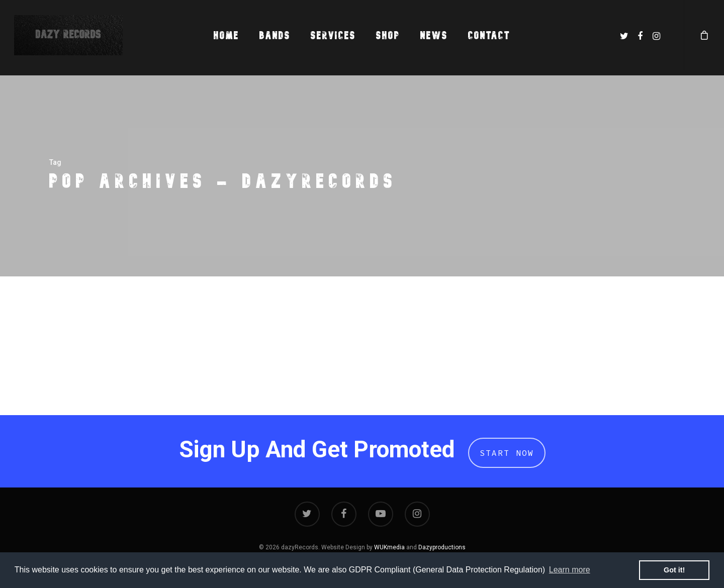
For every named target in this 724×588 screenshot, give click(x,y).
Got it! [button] (674, 570)
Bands (275, 35)
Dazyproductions (442, 547)
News (434, 35)
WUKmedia (389, 547)
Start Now (507, 453)
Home (227, 35)
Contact (489, 35)
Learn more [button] (570, 570)
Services (333, 35)
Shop (388, 35)
